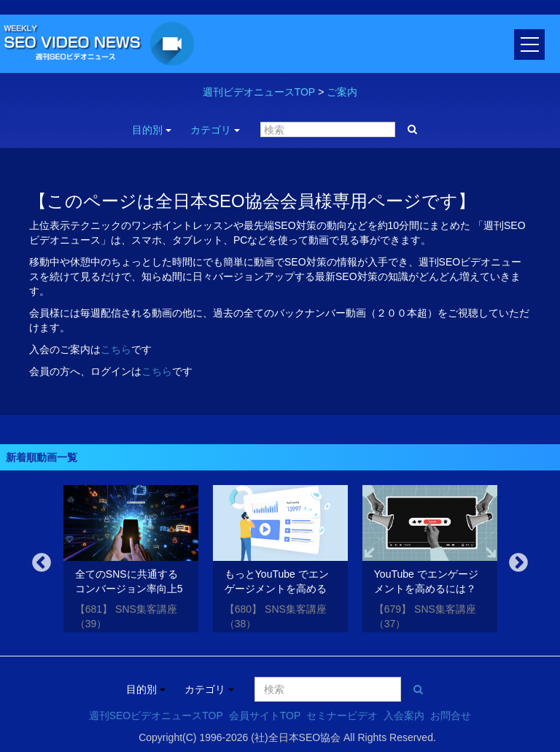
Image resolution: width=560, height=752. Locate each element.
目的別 (152, 130)
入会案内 (404, 716)
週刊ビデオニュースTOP (259, 92)
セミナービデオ (342, 716)
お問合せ (451, 716)
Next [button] (518, 563)
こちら (116, 349)
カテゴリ (215, 130)
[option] (131, 561)
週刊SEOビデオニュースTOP (156, 716)
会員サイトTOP (265, 716)
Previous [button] (42, 563)
